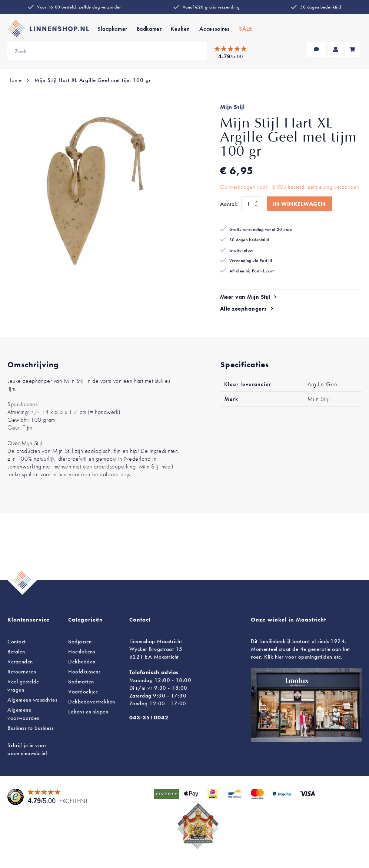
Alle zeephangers (244, 309)
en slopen (88, 712)
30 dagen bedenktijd (321, 7)
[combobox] (107, 51)
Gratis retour (242, 250)
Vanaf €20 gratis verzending (211, 7)
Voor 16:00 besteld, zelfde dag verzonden (79, 7)
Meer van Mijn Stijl (245, 297)
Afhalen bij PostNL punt (252, 271)
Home (14, 80)
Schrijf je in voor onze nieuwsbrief (27, 749)
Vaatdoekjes (83, 692)
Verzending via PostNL (251, 261)
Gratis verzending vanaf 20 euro (261, 229)
